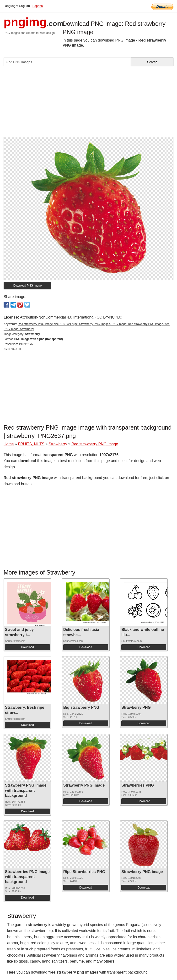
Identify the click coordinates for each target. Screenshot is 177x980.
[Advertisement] (88, 104)
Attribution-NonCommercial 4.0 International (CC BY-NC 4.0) (71, 317)
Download (27, 647)
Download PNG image (28, 286)
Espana (38, 6)
